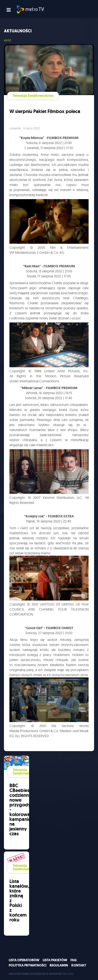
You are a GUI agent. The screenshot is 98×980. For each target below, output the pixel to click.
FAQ (73, 960)
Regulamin (59, 965)
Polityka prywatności (28, 965)
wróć (8, 40)
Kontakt (79, 965)
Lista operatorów (24, 960)
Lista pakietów (55, 960)
